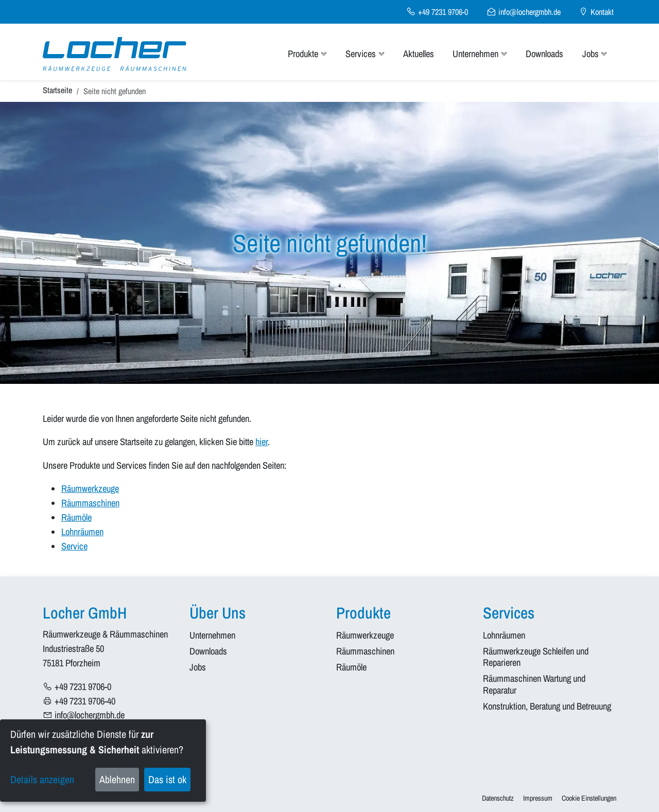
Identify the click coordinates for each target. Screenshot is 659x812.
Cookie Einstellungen (589, 798)
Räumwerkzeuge (90, 489)
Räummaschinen (90, 503)
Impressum (538, 798)
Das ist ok (167, 779)
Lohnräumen (82, 532)
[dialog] (103, 761)
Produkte (307, 54)
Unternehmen (480, 54)
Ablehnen (117, 779)
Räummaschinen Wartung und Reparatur (535, 685)
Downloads (544, 54)
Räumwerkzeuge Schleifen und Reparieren (537, 657)
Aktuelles (419, 54)
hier (262, 442)
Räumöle (76, 517)
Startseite (57, 90)
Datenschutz (498, 798)
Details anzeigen (42, 779)
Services (365, 54)
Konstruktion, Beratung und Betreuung (547, 707)
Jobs (595, 54)
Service (74, 546)
